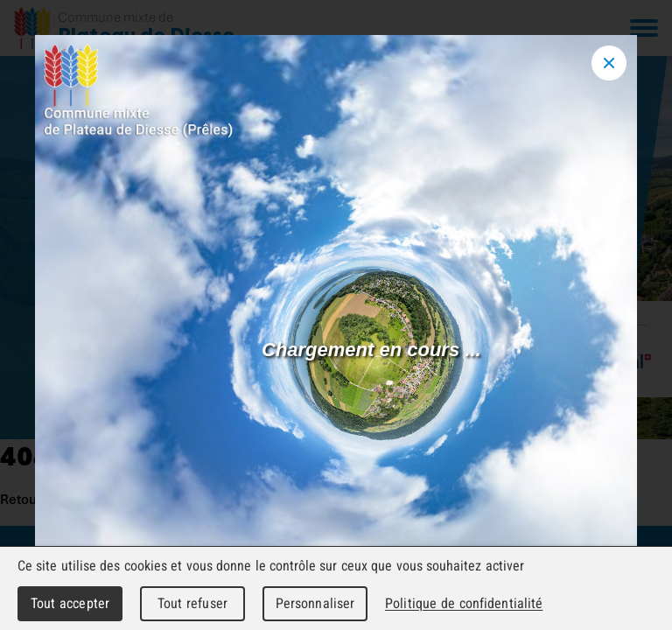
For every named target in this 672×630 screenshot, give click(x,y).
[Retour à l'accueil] (124, 28)
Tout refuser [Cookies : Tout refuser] (192, 603)
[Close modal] (609, 63)
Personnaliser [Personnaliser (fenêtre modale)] (315, 603)
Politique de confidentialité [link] (464, 603)
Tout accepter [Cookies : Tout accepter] (70, 603)
